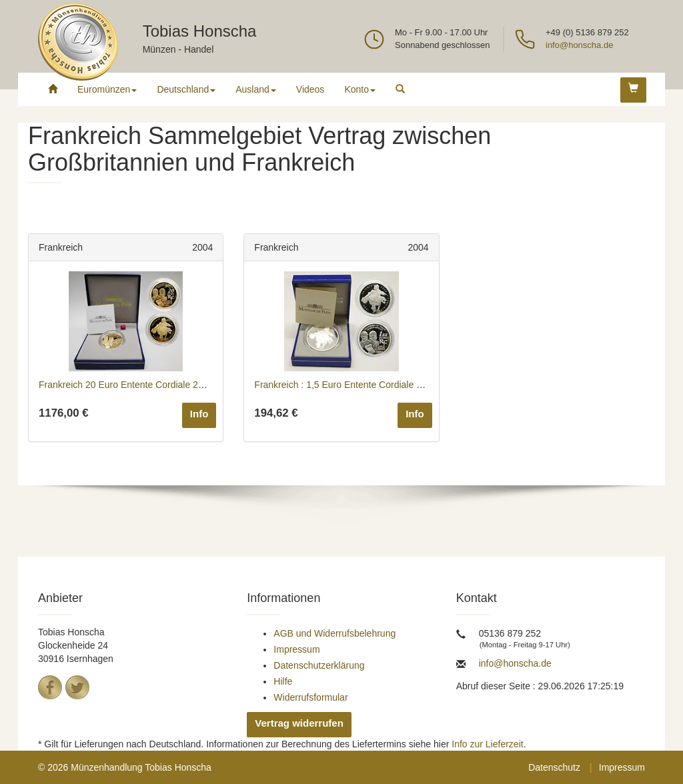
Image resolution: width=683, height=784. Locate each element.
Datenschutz (554, 767)
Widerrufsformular (310, 697)
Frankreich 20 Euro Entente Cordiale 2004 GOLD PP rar (155, 385)
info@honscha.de (579, 45)
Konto (360, 89)
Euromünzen (107, 89)
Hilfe (283, 681)
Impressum (296, 649)
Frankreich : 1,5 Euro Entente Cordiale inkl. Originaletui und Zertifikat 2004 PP (416, 385)
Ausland (256, 89)
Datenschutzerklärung (319, 665)
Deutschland (186, 89)
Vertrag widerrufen (299, 723)
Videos (310, 89)
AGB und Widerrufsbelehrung (334, 633)
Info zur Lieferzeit (487, 744)
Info (199, 414)
